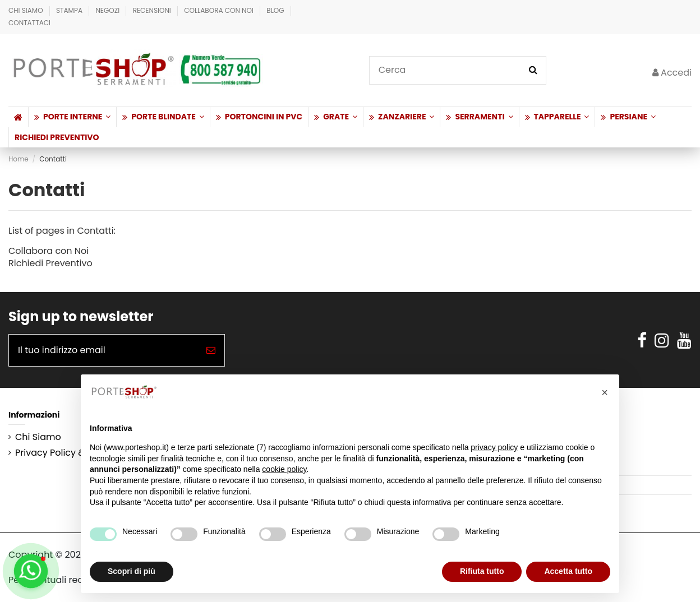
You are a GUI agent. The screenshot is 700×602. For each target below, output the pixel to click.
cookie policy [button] (284, 469)
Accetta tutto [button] (568, 571)
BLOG (276, 10)
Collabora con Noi (220, 10)
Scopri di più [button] (132, 571)
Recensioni (153, 10)
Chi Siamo (27, 10)
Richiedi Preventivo (50, 263)
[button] (72, 117)
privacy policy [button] (494, 447)
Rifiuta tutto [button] (482, 571)
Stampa (70, 10)
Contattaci (29, 23)
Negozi (108, 10)
